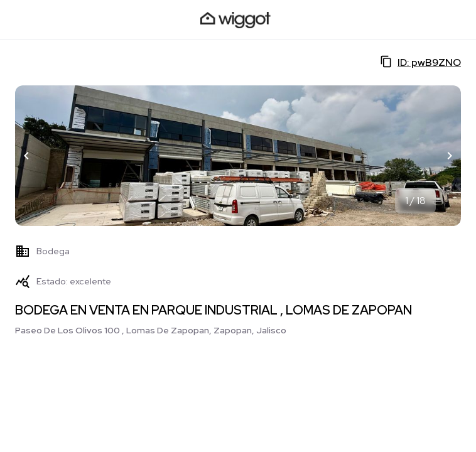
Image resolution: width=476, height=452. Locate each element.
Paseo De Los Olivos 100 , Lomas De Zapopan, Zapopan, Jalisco (151, 330)
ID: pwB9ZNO (420, 62)
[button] (26, 156)
